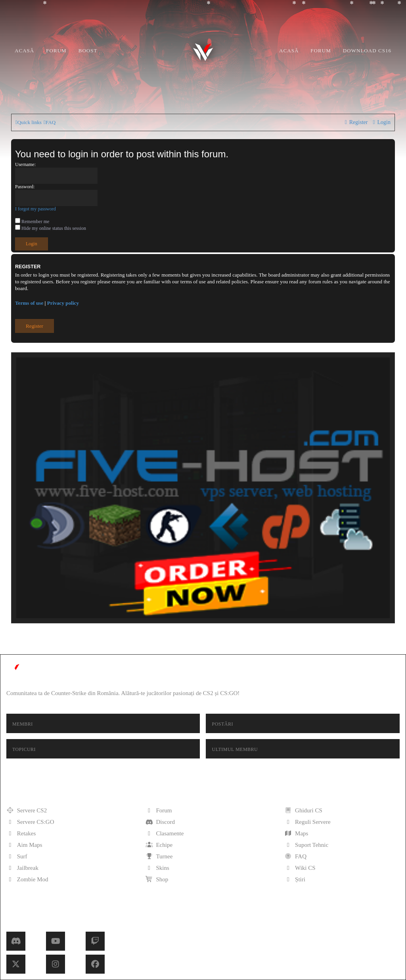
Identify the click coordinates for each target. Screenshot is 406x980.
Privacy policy (63, 303)
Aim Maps (24, 845)
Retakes (21, 833)
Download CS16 (367, 51)
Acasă (24, 51)
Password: (25, 187)
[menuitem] (50, 122)
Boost (88, 51)
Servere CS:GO (30, 822)
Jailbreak (22, 868)
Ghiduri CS (303, 810)
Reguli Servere (307, 822)
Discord (160, 822)
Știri (295, 879)
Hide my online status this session (51, 228)
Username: (25, 164)
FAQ (295, 856)
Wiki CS (300, 868)
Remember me (32, 222)
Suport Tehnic (306, 845)
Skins (157, 868)
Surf (17, 856)
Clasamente (165, 833)
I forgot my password (35, 209)
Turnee (159, 856)
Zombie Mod (27, 879)
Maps (296, 833)
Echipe (159, 845)
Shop (157, 879)
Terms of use (29, 303)
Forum (56, 51)
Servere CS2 (27, 810)
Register (34, 326)
